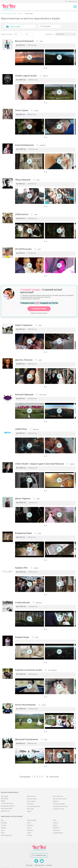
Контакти (49, 858)
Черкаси (56, 816)
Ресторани (30, 797)
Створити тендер (39, 306)
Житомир (4, 816)
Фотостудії (30, 802)
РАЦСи (29, 804)
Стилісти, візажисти (7, 796)
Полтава (30, 828)
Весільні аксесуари (59, 797)
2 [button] (46, 69)
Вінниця (3, 821)
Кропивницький (58, 826)
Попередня (25, 770)
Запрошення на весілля (60, 799)
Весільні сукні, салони (60, 792)
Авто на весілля (58, 789)
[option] (30, 58)
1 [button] (44, 69)
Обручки (56, 794)
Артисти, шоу (31, 789)
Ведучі (3, 794)
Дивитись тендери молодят (39, 310)
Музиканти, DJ (5, 804)
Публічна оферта (40, 858)
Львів (3, 823)
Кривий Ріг (56, 821)
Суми (55, 813)
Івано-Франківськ (6, 828)
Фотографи (4, 789)
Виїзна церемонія (6, 801)
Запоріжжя (56, 823)
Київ (2, 813)
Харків (29, 826)
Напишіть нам (73, 1)
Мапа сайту (30, 858)
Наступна (54, 770)
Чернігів (4, 818)
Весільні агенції (32, 792)
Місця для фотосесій (33, 799)
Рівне (3, 826)
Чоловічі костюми (58, 802)
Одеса (29, 816)
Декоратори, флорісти (8, 799)
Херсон (29, 821)
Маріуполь (30, 823)
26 (47, 770)
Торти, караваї (31, 794)
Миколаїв (30, 818)
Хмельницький (32, 813)
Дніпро (55, 818)
